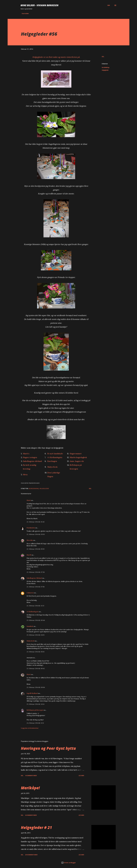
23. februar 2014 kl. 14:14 (35, 704)
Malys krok (31, 641)
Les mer (81, 776)
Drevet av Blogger (68, 863)
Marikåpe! (30, 788)
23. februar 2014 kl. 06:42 (36, 668)
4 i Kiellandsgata (55, 457)
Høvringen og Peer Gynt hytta (48, 748)
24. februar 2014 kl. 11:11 (35, 723)
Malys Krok (52, 467)
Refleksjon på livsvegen (35, 710)
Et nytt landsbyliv (55, 454)
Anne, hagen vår (77, 461)
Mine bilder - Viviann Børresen (39, 5)
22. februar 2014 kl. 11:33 (35, 606)
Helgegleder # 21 (36, 827)
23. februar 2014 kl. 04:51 (36, 635)
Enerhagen (52, 461)
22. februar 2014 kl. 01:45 (36, 522)
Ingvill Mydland (32, 693)
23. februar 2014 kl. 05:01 (36, 652)
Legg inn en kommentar (30, 728)
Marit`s (26, 454)
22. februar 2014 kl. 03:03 (36, 534)
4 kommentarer (31, 776)
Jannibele (30, 626)
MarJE (29, 555)
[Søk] (109, 5)
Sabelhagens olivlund (32, 461)
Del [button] (103, 57)
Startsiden (25, 13)
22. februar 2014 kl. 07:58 (36, 587)
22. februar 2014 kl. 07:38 (36, 572)
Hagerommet (76, 454)
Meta (25, 474)
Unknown (30, 593)
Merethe (30, 540)
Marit (29, 500)
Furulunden (31, 528)
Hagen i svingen (30, 457)
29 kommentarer (31, 855)
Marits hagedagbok (78, 457)
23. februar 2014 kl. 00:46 (36, 620)
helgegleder (105, 70)
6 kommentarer (31, 815)
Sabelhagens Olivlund (34, 578)
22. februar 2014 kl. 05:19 (36, 549)
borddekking (106, 67)
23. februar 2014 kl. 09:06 (36, 687)
